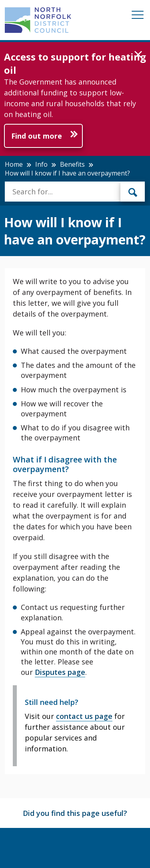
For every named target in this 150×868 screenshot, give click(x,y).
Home (14, 164)
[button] (138, 55)
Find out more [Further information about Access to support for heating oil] (37, 136)
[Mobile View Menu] (138, 16)
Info (41, 164)
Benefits (72, 164)
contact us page (84, 716)
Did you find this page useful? (75, 813)
